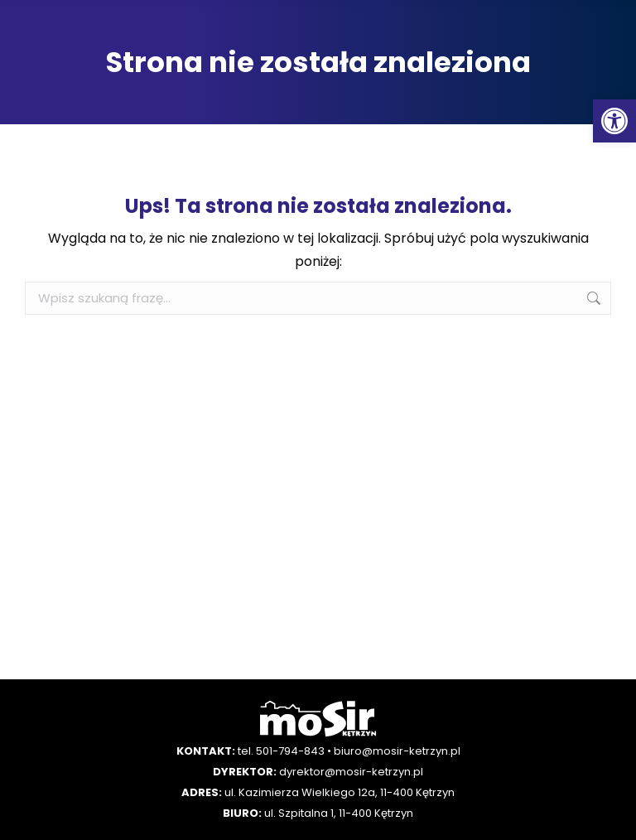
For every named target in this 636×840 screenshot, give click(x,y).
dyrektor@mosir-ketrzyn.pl (351, 772)
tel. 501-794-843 (281, 751)
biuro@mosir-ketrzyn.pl (397, 751)
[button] (614, 121)
